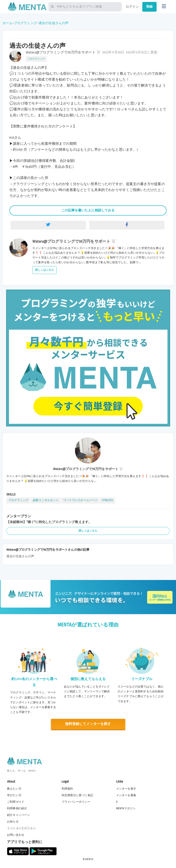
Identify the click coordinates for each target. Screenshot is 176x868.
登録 (149, 7)
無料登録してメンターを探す (88, 724)
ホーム (8, 23)
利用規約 (67, 788)
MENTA (89, 859)
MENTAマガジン (126, 808)
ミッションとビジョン (21, 828)
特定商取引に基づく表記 (78, 795)
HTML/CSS (107, 500)
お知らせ (13, 821)
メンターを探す (126, 788)
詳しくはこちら (44, 270)
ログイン (132, 7)
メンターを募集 (126, 795)
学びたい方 (14, 795)
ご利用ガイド (16, 802)
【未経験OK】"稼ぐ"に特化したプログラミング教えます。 (49, 522)
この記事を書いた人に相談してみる (88, 210)
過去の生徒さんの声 (54, 23)
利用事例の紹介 (17, 808)
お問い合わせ (16, 835)
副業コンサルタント (46, 500)
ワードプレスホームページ (80, 500)
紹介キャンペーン (18, 815)
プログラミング (25, 23)
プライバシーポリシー (76, 802)
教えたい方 (14, 788)
